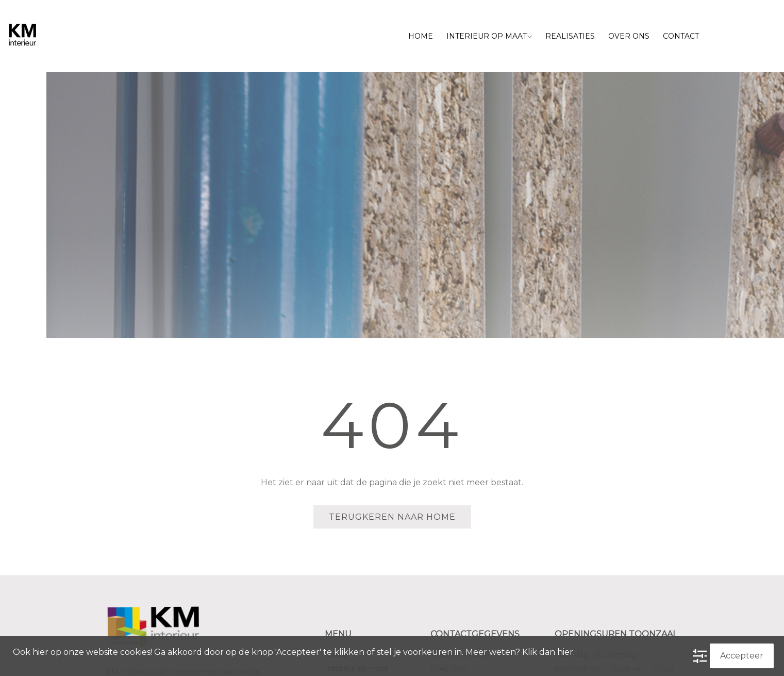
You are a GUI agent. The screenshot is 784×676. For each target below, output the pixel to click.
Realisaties (570, 36)
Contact (681, 36)
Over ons (629, 36)
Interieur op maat (489, 36)
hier (565, 652)
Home (421, 36)
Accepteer (742, 656)
